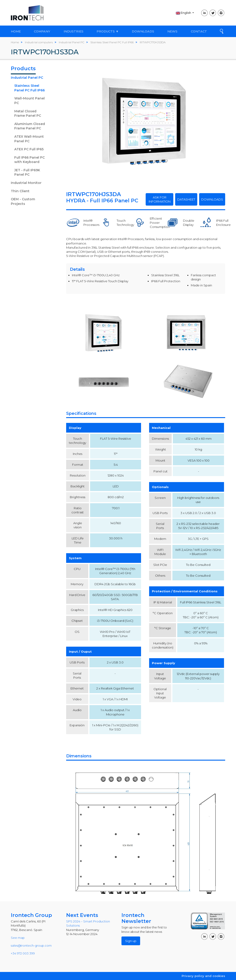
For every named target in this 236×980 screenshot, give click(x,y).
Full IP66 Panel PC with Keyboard (29, 160)
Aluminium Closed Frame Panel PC (30, 126)
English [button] (184, 13)
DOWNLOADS (143, 31)
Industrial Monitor (26, 183)
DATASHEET (186, 199)
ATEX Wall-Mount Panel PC (29, 139)
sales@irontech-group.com (31, 945)
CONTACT (199, 31)
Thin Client (20, 191)
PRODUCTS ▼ (108, 31)
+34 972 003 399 (23, 953)
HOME (16, 31)
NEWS (172, 31)
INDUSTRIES (74, 31)
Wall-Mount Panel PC (29, 101)
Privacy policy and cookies (203, 976)
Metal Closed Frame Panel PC (28, 113)
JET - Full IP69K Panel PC (27, 172)
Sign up (131, 941)
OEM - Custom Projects (23, 201)
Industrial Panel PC (27, 78)
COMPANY (42, 31)
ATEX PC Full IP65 (29, 149)
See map (18, 938)
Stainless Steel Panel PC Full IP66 (29, 88)
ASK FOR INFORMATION (160, 199)
